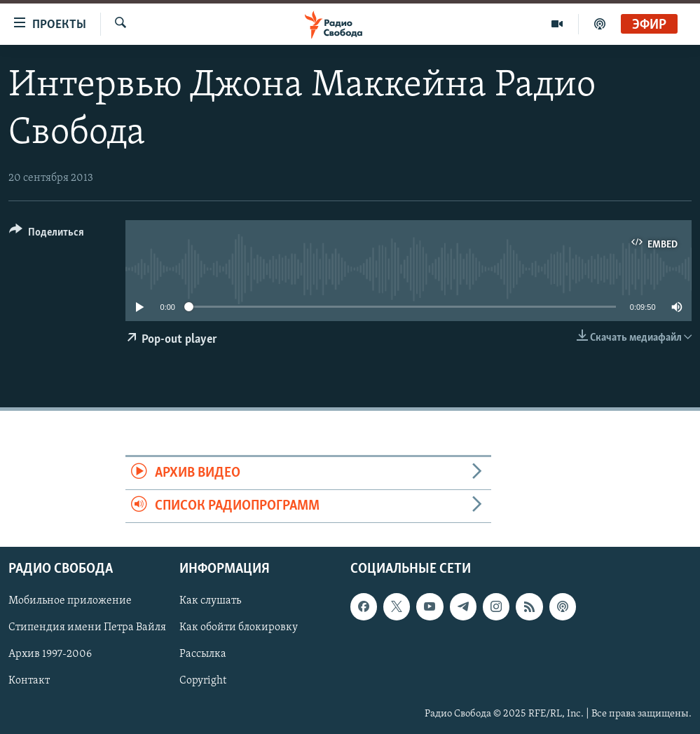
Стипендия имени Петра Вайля (87, 628)
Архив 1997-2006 (50, 655)
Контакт (29, 681)
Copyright (203, 681)
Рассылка (203, 655)
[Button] (47, 235)
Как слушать (210, 602)
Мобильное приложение (70, 602)
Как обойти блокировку (239, 628)
